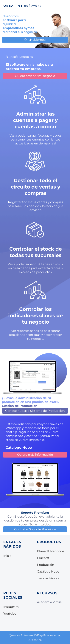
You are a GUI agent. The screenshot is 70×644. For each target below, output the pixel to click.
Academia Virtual (50, 602)
